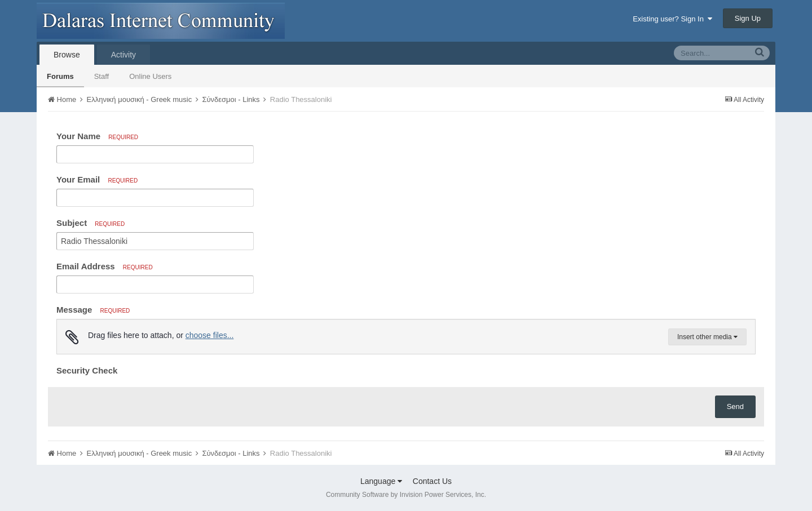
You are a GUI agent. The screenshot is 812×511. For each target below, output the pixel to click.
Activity (123, 55)
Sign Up (748, 18)
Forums (60, 76)
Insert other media (707, 337)
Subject (91, 223)
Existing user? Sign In (672, 19)
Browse (67, 55)
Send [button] (735, 406)
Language (381, 481)
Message (93, 310)
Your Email (97, 179)
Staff (102, 76)
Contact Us (432, 481)
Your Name (97, 136)
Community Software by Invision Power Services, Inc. (406, 495)
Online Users (150, 76)
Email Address (105, 266)
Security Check (87, 370)
